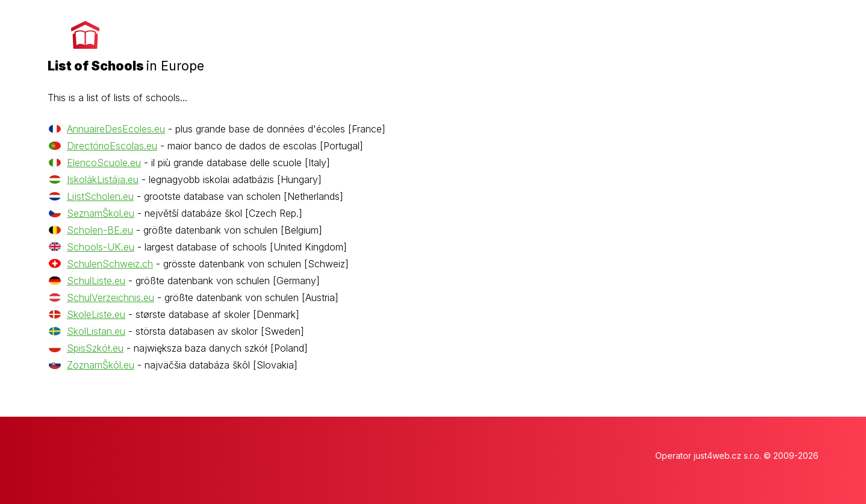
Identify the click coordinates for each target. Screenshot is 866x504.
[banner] (126, 43)
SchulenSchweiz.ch (110, 264)
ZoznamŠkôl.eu (101, 365)
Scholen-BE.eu (100, 230)
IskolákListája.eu (103, 179)
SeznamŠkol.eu (101, 213)
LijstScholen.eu (100, 196)
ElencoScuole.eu (104, 163)
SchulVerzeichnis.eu (111, 297)
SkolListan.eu (96, 331)
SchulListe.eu (96, 281)
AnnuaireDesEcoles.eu (116, 129)
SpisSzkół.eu (95, 348)
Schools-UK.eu (101, 247)
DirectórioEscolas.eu (112, 146)
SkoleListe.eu (96, 314)
